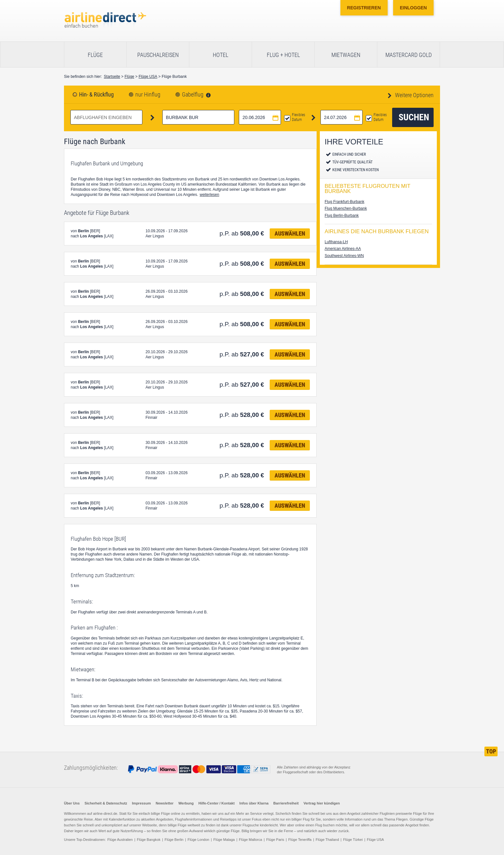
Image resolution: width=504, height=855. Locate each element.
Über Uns (72, 803)
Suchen (414, 117)
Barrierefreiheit (286, 803)
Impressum (142, 803)
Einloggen (413, 8)
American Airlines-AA (343, 249)
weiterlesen (209, 195)
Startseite (112, 77)
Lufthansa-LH (336, 242)
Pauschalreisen (158, 55)
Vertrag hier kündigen (322, 803)
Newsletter (165, 803)
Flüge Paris (275, 840)
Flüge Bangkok (149, 840)
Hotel (221, 55)
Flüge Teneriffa (300, 840)
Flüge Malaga (224, 840)
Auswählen (290, 233)
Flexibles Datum (298, 117)
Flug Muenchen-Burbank (346, 208)
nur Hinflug (148, 95)
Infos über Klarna (254, 803)
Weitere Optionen (414, 95)
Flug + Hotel (283, 55)
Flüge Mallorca (250, 840)
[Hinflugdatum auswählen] (260, 117)
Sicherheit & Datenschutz (106, 803)
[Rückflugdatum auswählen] (342, 117)
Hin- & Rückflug (96, 95)
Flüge (95, 55)
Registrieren (364, 8)
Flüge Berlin (174, 840)
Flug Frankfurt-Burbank (344, 202)
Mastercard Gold (409, 55)
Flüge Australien (120, 840)
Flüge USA (148, 77)
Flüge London (198, 840)
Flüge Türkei (353, 840)
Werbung (186, 803)
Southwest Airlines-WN (344, 256)
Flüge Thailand (327, 840)
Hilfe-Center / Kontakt (216, 803)
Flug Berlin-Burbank (342, 216)
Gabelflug (193, 95)
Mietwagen (346, 55)
